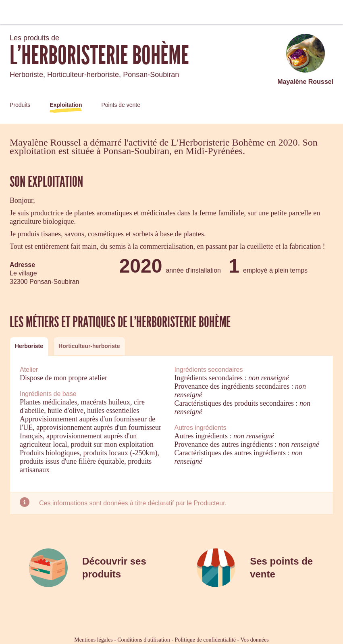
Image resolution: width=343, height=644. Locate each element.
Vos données (255, 640)
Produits (20, 105)
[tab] (29, 346)
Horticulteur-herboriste (89, 346)
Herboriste (29, 346)
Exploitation (66, 105)
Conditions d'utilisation (143, 640)
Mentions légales (93, 640)
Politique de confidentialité (205, 640)
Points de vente (121, 105)
